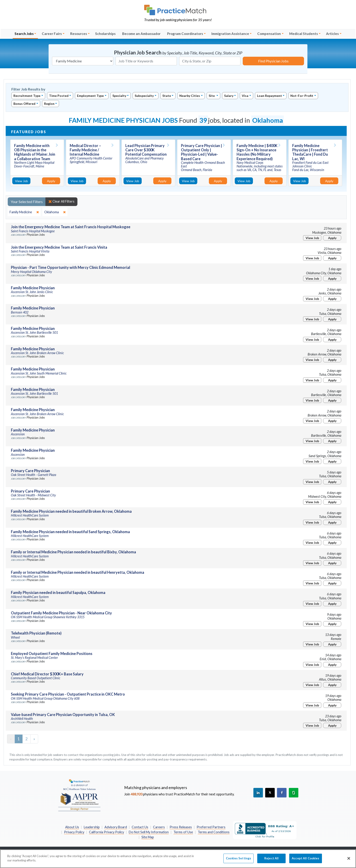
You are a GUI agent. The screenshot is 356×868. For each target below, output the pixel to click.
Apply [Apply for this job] (51, 181)
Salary (229, 96)
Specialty (119, 96)
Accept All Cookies (305, 861)
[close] (24, 212)
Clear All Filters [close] (61, 201)
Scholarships (105, 34)
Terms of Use (183, 832)
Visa (245, 96)
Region (49, 104)
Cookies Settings (239, 861)
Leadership (92, 827)
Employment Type (90, 96)
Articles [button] (332, 34)
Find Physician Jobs (273, 61)
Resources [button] (79, 34)
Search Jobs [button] (24, 34)
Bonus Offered (24, 104)
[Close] (349, 861)
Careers (159, 827)
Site (212, 96)
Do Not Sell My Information (149, 832)
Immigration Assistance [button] (230, 34)
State (167, 96)
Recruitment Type (27, 96)
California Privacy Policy (106, 832)
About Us (72, 827)
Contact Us (140, 827)
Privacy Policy (74, 832)
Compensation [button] (269, 34)
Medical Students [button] (304, 34)
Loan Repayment (269, 96)
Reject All (271, 861)
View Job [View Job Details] (21, 181)
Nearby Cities (190, 96)
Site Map (148, 837)
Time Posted (59, 96)
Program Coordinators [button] (185, 34)
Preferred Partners (211, 827)
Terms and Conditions (214, 832)
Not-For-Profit (302, 96)
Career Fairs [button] (52, 34)
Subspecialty (144, 96)
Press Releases (181, 827)
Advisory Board (116, 827)
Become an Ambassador (141, 34)
